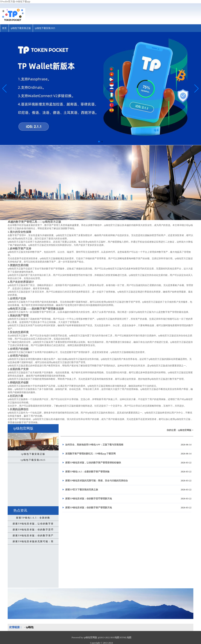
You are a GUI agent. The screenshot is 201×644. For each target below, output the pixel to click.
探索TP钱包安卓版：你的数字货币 (33, 530)
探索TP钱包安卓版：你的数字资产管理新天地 (89, 508)
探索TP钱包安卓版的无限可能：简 (33, 541)
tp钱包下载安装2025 (45, 28)
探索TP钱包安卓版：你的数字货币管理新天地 (89, 499)
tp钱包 (30, 627)
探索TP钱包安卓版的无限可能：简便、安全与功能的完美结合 (97, 481)
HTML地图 (126, 637)
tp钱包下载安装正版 (21, 28)
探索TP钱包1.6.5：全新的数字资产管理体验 (87, 472)
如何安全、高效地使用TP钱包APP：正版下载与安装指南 (94, 445)
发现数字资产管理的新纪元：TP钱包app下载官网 (90, 454)
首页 (4, 28)
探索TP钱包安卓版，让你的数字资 (33, 524)
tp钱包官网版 (185, 430)
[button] (197, 88)
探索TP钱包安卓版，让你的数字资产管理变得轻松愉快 (93, 463)
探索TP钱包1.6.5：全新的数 (33, 518)
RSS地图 (115, 637)
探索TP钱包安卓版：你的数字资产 (33, 536)
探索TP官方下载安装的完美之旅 (82, 490)
